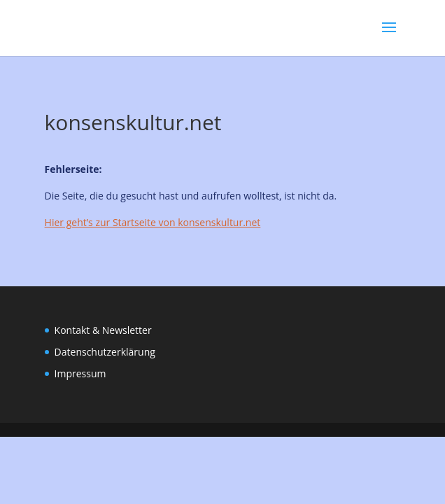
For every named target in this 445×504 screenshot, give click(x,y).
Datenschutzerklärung (105, 352)
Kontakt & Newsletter (103, 330)
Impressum (80, 373)
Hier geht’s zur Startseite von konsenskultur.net (153, 222)
